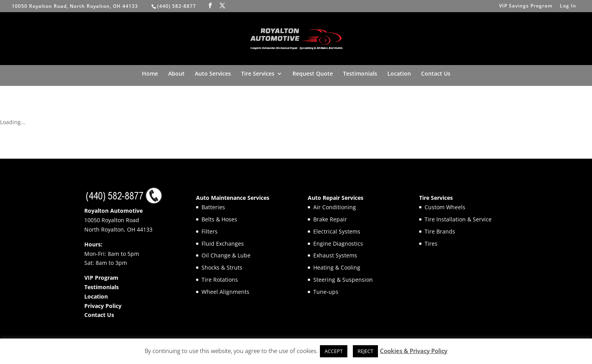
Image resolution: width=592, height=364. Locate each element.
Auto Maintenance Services (233, 198)
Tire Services (258, 74)
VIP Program (101, 278)
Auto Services (213, 74)
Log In (568, 6)
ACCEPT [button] (334, 351)
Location (399, 74)
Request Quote (313, 74)
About (176, 74)
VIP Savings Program (526, 6)
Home (150, 74)
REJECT (365, 351)
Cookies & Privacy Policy (414, 351)
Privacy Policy (103, 306)
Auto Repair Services (336, 198)
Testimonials (360, 74)
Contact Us (436, 74)
